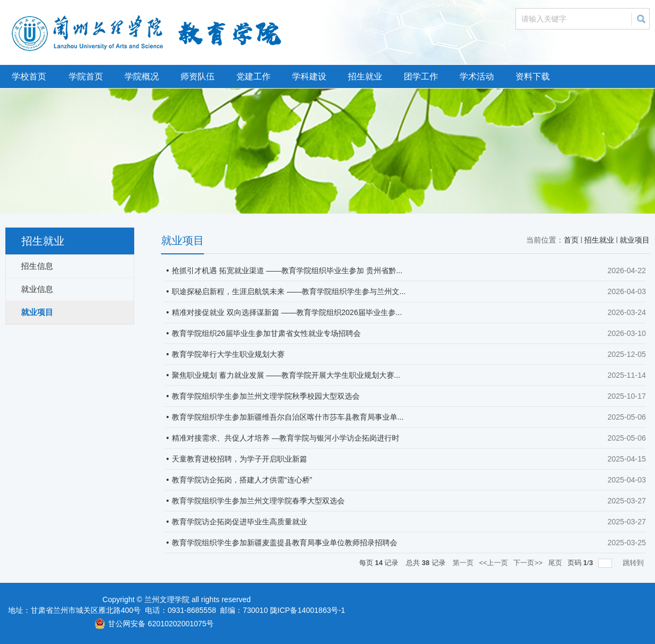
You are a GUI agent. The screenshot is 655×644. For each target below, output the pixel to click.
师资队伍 (198, 76)
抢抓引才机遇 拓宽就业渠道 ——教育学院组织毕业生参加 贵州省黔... (287, 270)
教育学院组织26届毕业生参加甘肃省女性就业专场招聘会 (266, 333)
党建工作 (253, 76)
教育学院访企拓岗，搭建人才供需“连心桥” (242, 480)
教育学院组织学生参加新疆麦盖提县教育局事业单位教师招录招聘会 (285, 543)
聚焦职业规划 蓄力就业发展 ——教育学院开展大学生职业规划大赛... (286, 375)
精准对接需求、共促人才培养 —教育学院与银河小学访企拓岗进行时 (286, 438)
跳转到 (634, 563)
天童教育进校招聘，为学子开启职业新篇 (239, 459)
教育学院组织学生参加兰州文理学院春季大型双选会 (258, 501)
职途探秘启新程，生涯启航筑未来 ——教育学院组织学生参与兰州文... (289, 291)
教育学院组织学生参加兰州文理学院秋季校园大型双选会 (266, 396)
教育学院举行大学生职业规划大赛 (228, 354)
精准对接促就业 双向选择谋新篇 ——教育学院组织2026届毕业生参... (287, 312)
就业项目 (635, 240)
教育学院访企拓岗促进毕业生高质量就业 (239, 522)
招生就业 (365, 76)
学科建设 (309, 76)
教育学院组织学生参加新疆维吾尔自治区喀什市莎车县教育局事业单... (288, 417)
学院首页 (86, 76)
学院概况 (142, 76)
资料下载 (533, 76)
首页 (571, 240)
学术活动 (477, 76)
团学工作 (421, 76)
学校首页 (29, 76)
